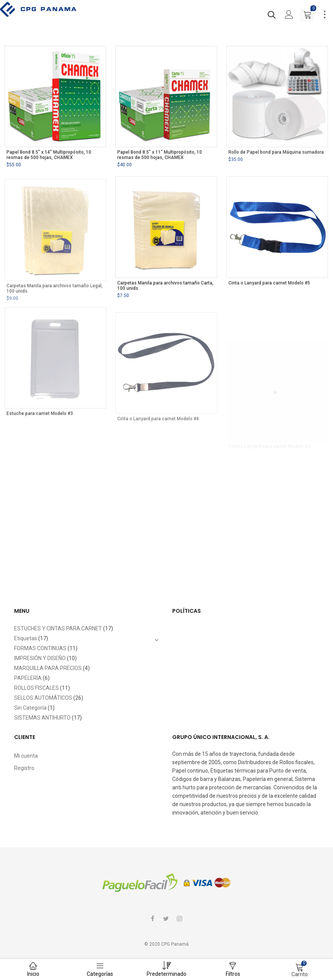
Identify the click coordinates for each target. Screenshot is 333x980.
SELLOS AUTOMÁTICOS (43, 698)
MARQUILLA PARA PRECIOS (48, 668)
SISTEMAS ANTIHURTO (42, 718)
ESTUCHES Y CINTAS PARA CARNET (58, 628)
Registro (24, 768)
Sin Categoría (30, 708)
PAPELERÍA (28, 678)
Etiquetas (26, 638)
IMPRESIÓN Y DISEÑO (40, 658)
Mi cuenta (26, 756)
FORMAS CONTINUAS (40, 648)
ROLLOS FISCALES (36, 688)
